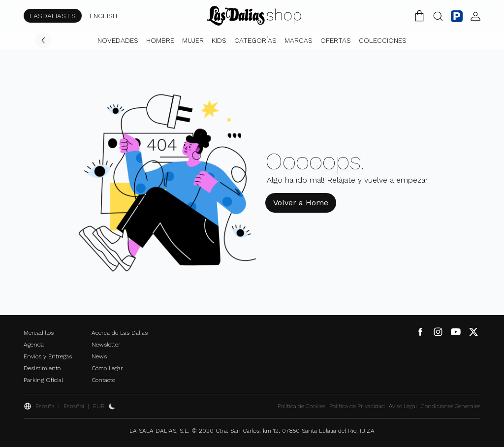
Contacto (103, 380)
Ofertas (336, 40)
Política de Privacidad (357, 406)
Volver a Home (301, 203)
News (99, 356)
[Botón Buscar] (438, 16)
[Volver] (43, 40)
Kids (219, 40)
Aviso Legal (403, 406)
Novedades (118, 40)
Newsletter (106, 345)
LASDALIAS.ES (53, 16)
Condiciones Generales (451, 406)
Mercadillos (39, 333)
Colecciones (383, 40)
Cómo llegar (107, 368)
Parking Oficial (43, 380)
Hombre (160, 40)
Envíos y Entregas (48, 356)
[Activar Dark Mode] (112, 406)
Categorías (255, 40)
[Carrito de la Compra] (419, 16)
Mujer (193, 40)
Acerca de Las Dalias (120, 333)
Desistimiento (42, 368)
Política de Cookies (301, 406)
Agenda (34, 345)
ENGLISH (103, 16)
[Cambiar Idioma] (254, 16)
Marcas (299, 40)
